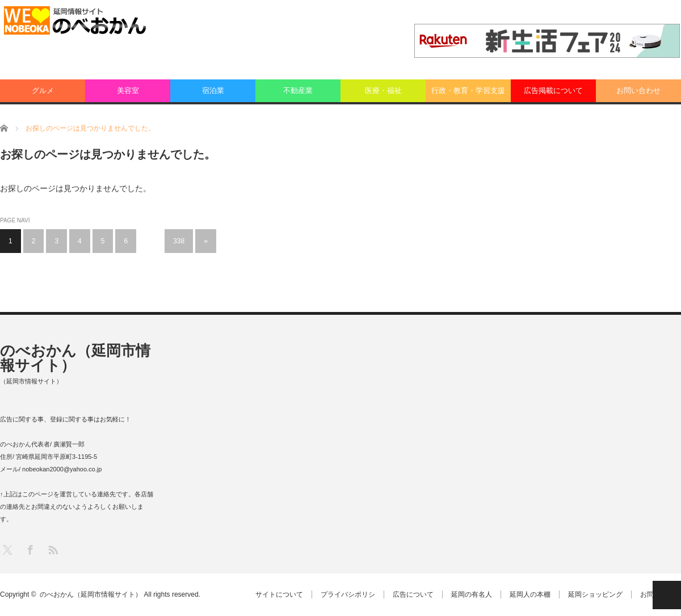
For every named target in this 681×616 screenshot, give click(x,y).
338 (179, 241)
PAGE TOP (667, 595)
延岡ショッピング (595, 594)
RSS (52, 549)
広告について (413, 594)
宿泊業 (213, 90)
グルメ (43, 90)
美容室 (128, 90)
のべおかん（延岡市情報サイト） (75, 358)
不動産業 (298, 90)
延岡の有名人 (472, 594)
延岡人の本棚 (530, 594)
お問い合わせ (638, 90)
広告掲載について (553, 90)
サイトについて (279, 594)
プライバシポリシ (348, 594)
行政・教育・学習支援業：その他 (468, 94)
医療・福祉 (383, 90)
